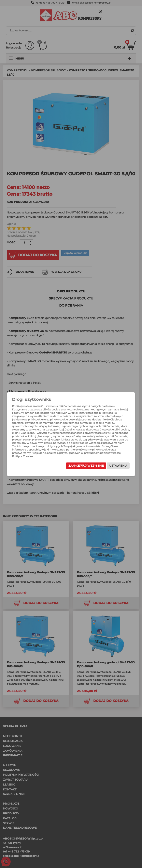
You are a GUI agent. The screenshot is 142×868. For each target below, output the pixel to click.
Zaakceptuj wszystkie (86, 466)
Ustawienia (118, 466)
